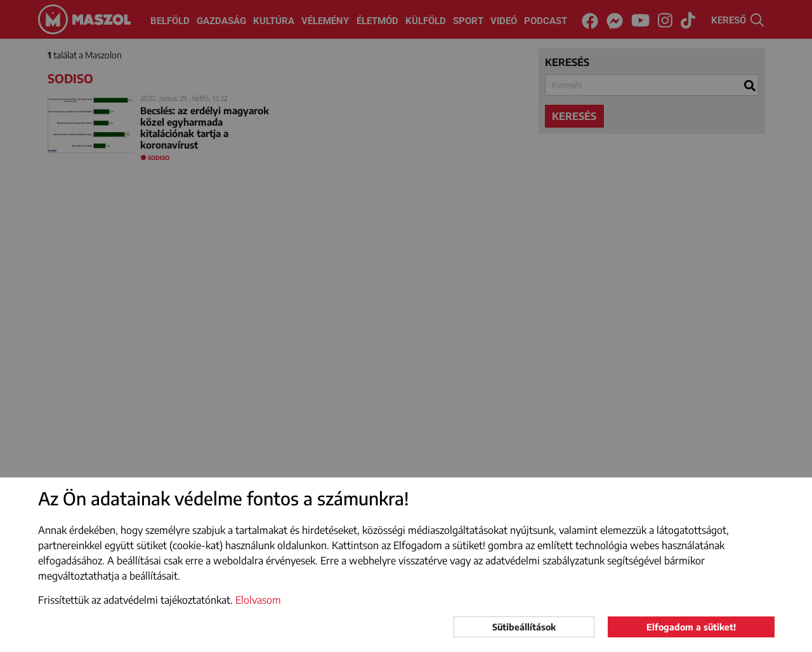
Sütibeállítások (524, 627)
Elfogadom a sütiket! (691, 627)
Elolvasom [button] (258, 600)
